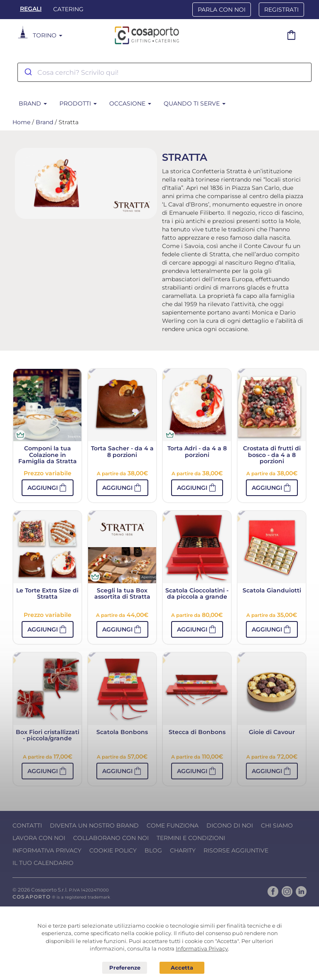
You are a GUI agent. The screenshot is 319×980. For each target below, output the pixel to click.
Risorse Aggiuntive (236, 850)
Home (21, 122)
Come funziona (173, 825)
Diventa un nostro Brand (94, 825)
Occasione (130, 103)
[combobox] (164, 72)
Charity (183, 850)
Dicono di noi (230, 825)
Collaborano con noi (111, 838)
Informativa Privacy (47, 850)
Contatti (27, 825)
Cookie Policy (113, 850)
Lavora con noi (39, 838)
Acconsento (182, 968)
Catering (68, 9)
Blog (153, 850)
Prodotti (78, 103)
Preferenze (125, 968)
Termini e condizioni (191, 838)
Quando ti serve (195, 103)
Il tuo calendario (43, 863)
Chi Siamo (277, 825)
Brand (33, 103)
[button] (48, 488)
